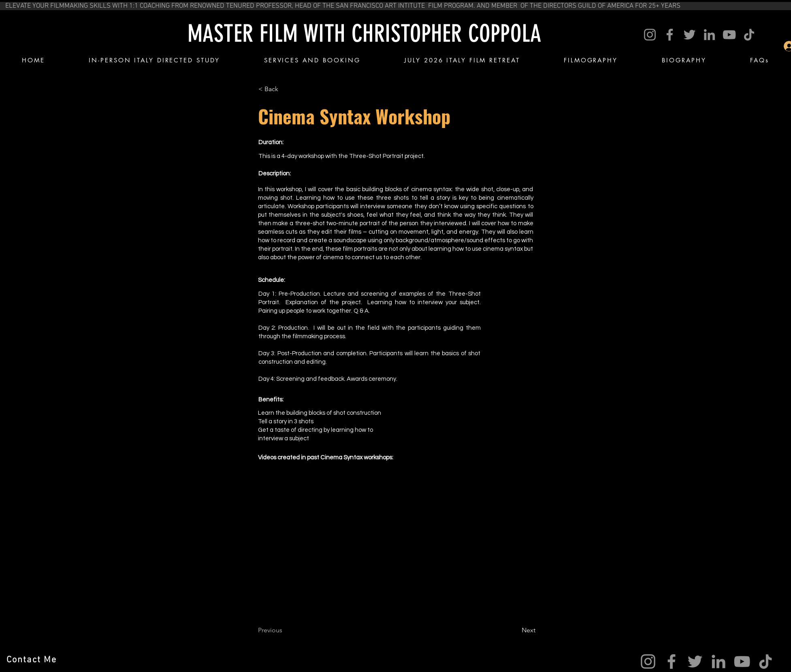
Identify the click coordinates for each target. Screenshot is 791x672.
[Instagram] (650, 35)
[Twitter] (690, 35)
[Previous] (285, 630)
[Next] (515, 630)
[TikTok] (749, 35)
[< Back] (285, 89)
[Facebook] (670, 35)
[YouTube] (729, 35)
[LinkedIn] (709, 35)
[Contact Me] (33, 660)
